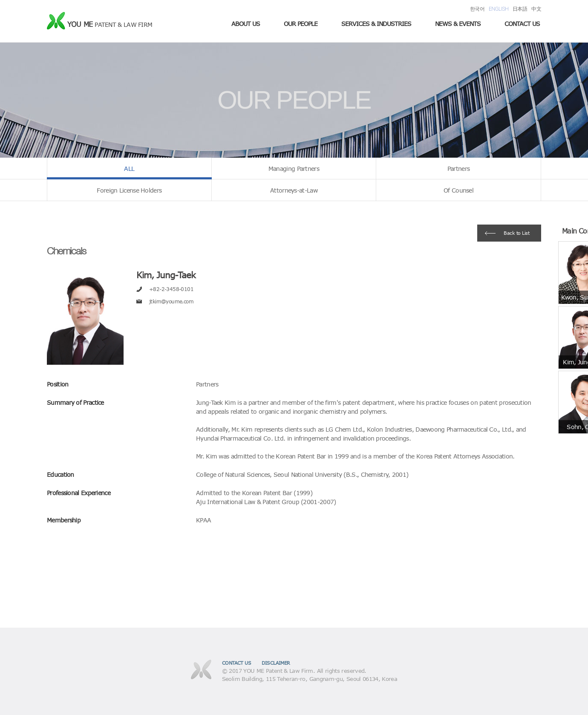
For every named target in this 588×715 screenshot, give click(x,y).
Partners (458, 169)
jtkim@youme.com (171, 301)
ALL (129, 169)
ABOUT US (246, 24)
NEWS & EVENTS (458, 24)
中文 (536, 9)
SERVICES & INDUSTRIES (376, 24)
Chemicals (66, 251)
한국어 (477, 9)
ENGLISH (499, 9)
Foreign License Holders (129, 190)
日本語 (520, 9)
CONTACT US (522, 24)
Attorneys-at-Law (294, 190)
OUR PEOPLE (301, 24)
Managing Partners (294, 169)
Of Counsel (458, 190)
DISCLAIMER (276, 663)
